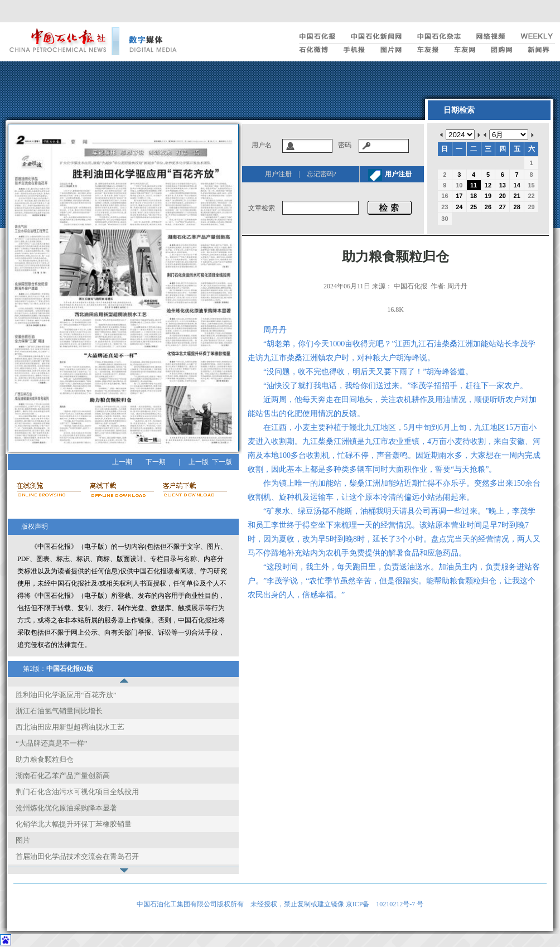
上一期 (122, 462)
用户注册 (278, 174)
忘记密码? (322, 174)
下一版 (222, 462)
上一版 (199, 462)
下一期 (156, 462)
